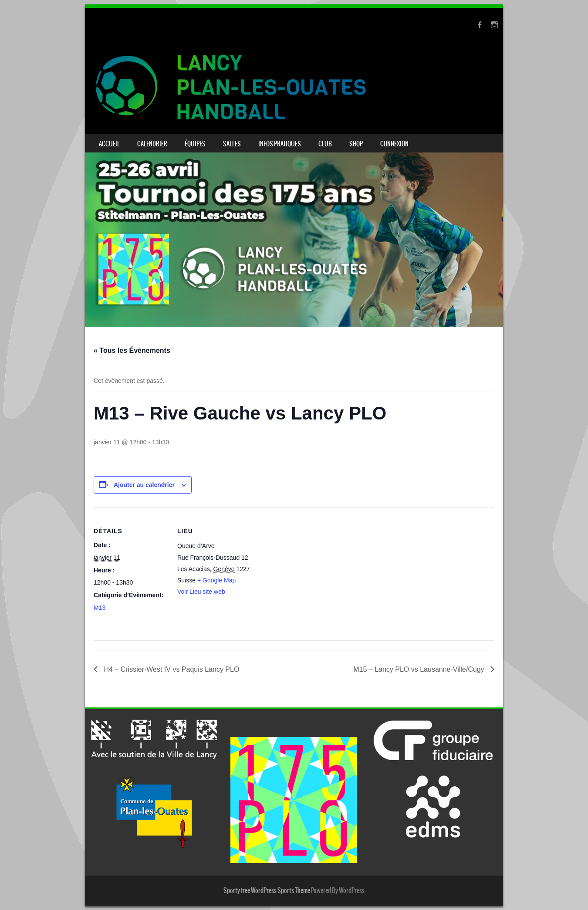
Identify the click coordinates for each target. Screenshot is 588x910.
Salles (232, 144)
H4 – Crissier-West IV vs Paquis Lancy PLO (171, 669)
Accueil (109, 144)
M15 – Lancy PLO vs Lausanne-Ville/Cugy (420, 669)
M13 (100, 608)
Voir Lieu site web (201, 592)
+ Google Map (216, 580)
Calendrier (152, 144)
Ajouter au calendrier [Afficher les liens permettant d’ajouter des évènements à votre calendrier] (144, 485)
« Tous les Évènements (132, 350)
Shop (356, 144)
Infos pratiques (280, 144)
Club (325, 144)
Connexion (394, 144)
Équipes (195, 144)
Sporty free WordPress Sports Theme (267, 890)
